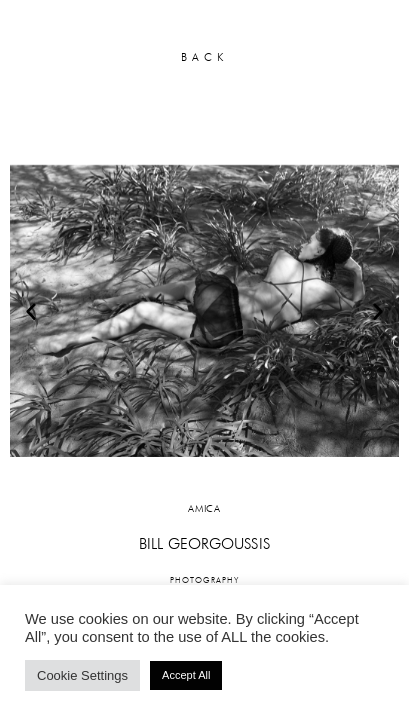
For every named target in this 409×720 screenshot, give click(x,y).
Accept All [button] (186, 675)
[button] (31, 311)
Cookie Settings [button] (82, 675)
